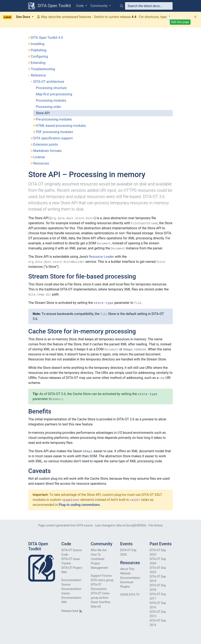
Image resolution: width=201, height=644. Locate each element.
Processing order (48, 107)
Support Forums (101, 576)
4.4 (134, 17)
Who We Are (99, 550)
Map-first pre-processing (54, 94)
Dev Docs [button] (17, 17)
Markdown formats (47, 151)
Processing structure (51, 88)
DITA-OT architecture (49, 82)
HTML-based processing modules (61, 126)
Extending (38, 63)
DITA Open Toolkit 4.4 (47, 38)
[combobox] (149, 6)
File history (156, 525)
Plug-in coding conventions (79, 505)
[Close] (195, 17)
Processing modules (51, 100)
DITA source (85, 525)
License (39, 157)
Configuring (39, 56)
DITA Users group (102, 580)
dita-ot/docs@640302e (131, 525)
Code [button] (80, 6)
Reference (38, 75)
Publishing (39, 50)
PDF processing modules (54, 132)
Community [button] (99, 6)
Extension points (46, 144)
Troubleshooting (43, 69)
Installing (38, 44)
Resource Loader (102, 257)
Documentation (130, 578)
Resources (41, 163)
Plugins (125, 587)
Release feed (72, 611)
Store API (43, 113)
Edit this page (180, 22)
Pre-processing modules (54, 119)
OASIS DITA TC (130, 595)
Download (127, 582)
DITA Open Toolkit (50, 6)
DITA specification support (53, 138)
